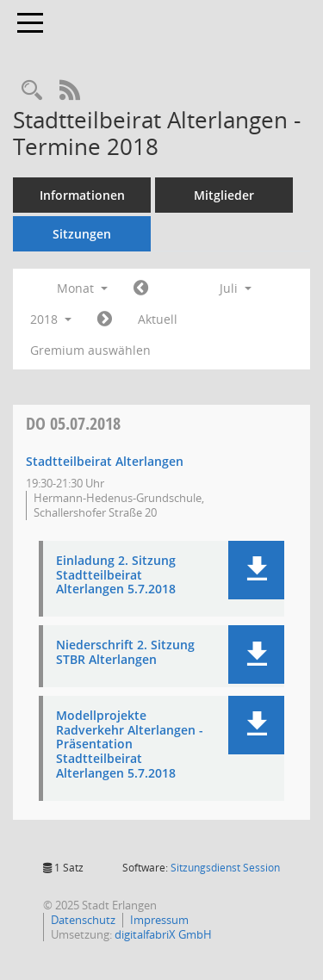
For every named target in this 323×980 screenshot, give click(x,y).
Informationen (82, 195)
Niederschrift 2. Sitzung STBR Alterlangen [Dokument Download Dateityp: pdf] (125, 653)
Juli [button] (236, 288)
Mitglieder (224, 195)
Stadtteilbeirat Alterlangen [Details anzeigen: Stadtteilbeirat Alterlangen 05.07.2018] (105, 461)
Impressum (159, 920)
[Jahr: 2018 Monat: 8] (105, 319)
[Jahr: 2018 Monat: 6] (141, 288)
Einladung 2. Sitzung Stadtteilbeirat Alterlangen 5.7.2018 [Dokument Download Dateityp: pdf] (116, 575)
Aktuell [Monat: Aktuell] (158, 319)
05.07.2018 (73, 423)
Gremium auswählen (90, 350)
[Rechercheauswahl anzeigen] (32, 91)
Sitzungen (82, 234)
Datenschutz (83, 920)
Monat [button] (82, 288)
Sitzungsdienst (225, 868)
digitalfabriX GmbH (163, 934)
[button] (256, 570)
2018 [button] (51, 319)
